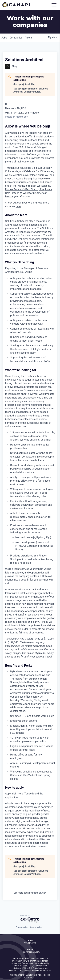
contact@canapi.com (30, 942)
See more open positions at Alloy (30, 883)
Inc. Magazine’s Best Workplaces (32, 176)
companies (16, 28)
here (18, 197)
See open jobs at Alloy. (25, 74)
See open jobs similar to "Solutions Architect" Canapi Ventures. (31, 81)
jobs (4, 28)
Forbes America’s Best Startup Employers (29, 180)
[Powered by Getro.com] (30, 909)
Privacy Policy (30, 972)
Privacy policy (22, 917)
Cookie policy (36, 917)
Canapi (18, 5)
